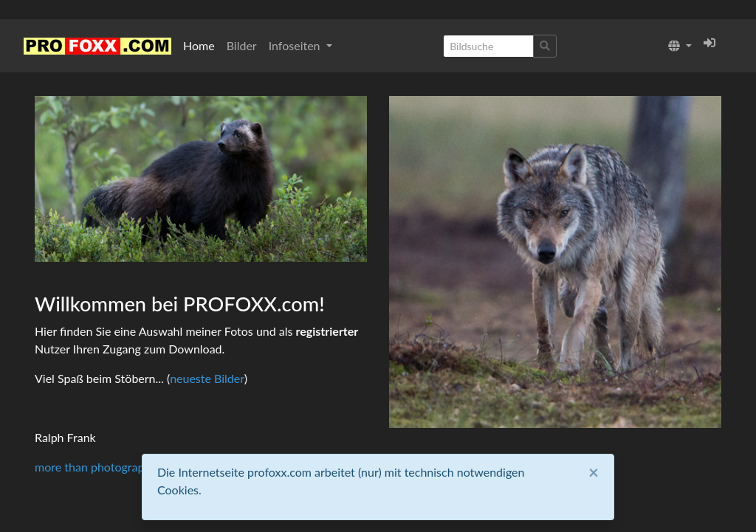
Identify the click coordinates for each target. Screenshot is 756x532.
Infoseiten (296, 45)
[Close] (594, 472)
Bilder (242, 45)
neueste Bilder (207, 378)
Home (199, 45)
